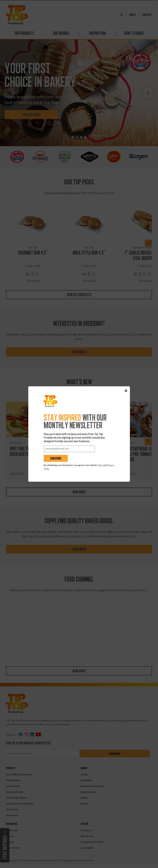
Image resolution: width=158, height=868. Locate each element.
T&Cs (100, 465)
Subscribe (56, 458)
